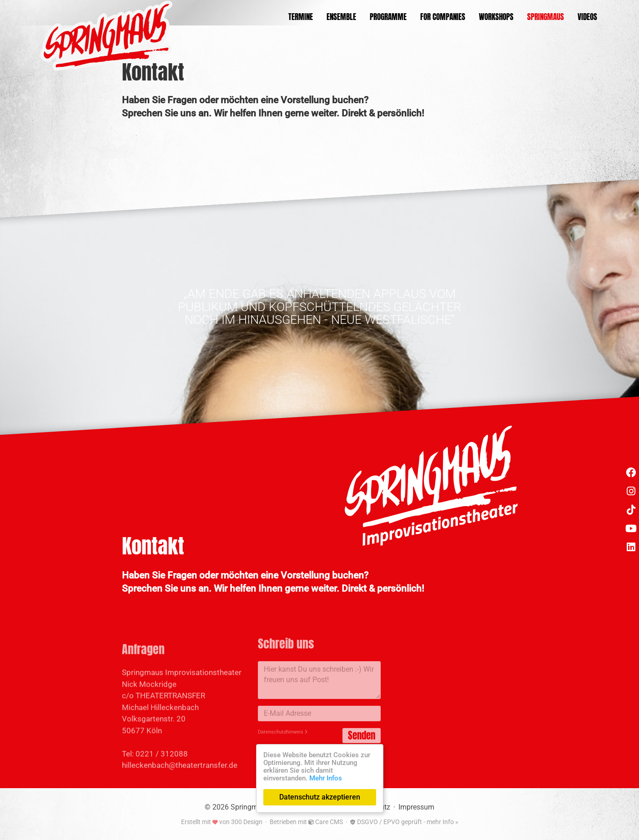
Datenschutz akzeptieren (320, 797)
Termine (301, 17)
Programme (388, 17)
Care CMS (326, 822)
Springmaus (546, 17)
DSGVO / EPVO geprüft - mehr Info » (404, 822)
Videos (587, 17)
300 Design (247, 822)
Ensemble (341, 17)
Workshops (496, 17)
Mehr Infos (326, 778)
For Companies (443, 17)
